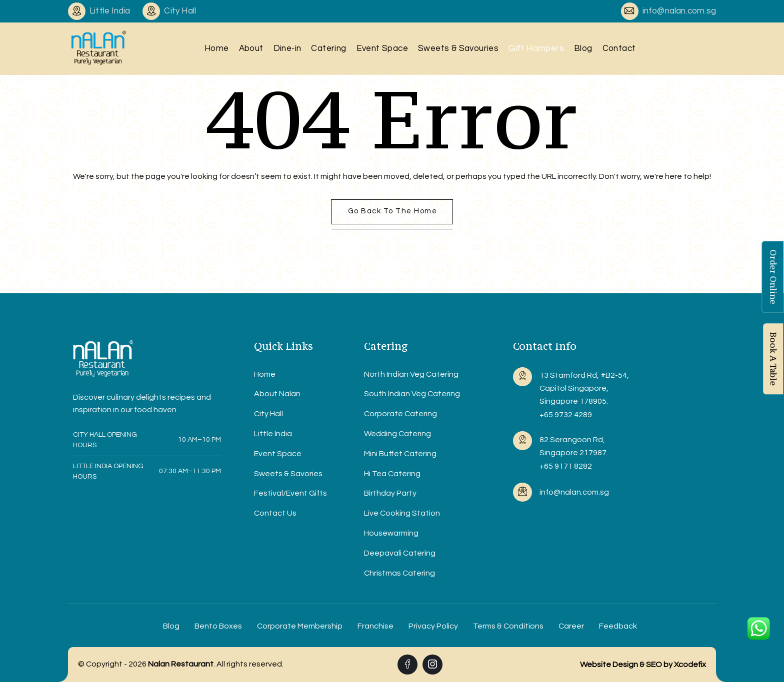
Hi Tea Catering (392, 474)
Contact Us (275, 513)
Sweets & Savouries (458, 48)
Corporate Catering (400, 414)
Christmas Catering (399, 573)
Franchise (375, 626)
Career (571, 626)
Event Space (382, 48)
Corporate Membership (300, 626)
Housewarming (391, 533)
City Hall (268, 414)
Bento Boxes (218, 626)
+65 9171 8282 (566, 466)
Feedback (618, 626)
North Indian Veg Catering (411, 374)
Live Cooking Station (402, 513)
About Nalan (277, 394)
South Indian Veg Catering (412, 394)
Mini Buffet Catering (400, 454)
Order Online (773, 277)
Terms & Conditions (508, 626)
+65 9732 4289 (566, 415)
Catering (328, 48)
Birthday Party (390, 493)
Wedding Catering (397, 434)
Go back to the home (393, 211)
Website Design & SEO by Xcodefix (643, 665)
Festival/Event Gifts (290, 493)
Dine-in (287, 48)
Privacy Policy (433, 626)
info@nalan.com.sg (679, 11)
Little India (273, 434)
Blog (583, 48)
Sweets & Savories (288, 474)
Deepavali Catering (400, 553)
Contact (619, 48)
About (251, 48)
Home (217, 48)
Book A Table (773, 359)
